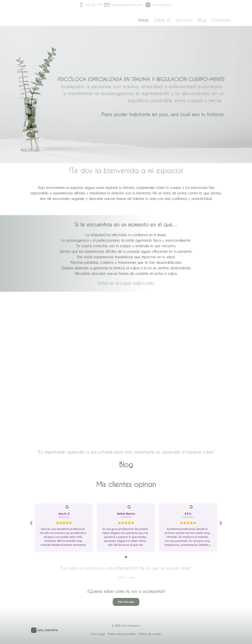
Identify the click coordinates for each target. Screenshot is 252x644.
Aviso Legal (98, 634)
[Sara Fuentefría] (29, 20)
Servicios (184, 20)
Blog (202, 20)
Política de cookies (150, 634)
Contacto (221, 20)
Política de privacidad (122, 634)
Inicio (143, 20)
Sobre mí (162, 20)
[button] (126, 602)
